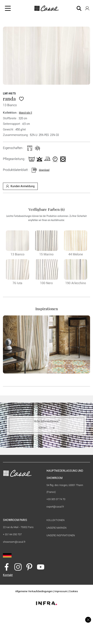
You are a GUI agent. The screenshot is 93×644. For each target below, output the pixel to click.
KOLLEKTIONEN (55, 520)
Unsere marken (56, 528)
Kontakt (46, 428)
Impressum (61, 591)
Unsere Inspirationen (61, 535)
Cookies (73, 591)
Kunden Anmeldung (20, 186)
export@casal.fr (55, 507)
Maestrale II (25, 113)
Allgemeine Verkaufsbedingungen (34, 591)
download (40, 170)
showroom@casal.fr (14, 542)
